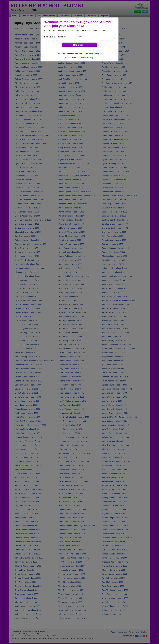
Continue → (80, 45)
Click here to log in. (93, 54)
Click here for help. (86, 58)
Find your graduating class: (57, 37)
